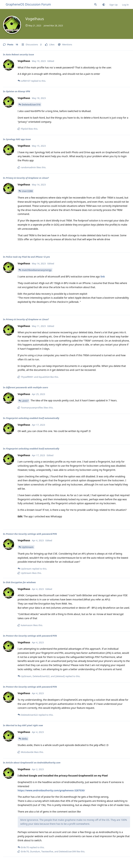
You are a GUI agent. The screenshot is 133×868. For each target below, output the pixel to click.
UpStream (28, 547)
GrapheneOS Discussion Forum (28, 4)
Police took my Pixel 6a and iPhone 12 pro (28, 257)
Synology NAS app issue (18, 139)
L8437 (25, 401)
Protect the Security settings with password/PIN (31, 534)
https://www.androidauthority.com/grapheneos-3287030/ (51, 790)
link (103, 276)
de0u (25, 739)
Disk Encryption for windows (21, 582)
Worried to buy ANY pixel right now (24, 725)
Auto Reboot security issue (20, 54)
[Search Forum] (95, 4)
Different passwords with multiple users (27, 387)
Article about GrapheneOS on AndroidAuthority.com (33, 763)
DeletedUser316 (31, 105)
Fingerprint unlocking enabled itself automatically (33, 418)
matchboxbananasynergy (37, 270)
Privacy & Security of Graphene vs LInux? (27, 178)
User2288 (27, 191)
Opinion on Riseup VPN (18, 91)
